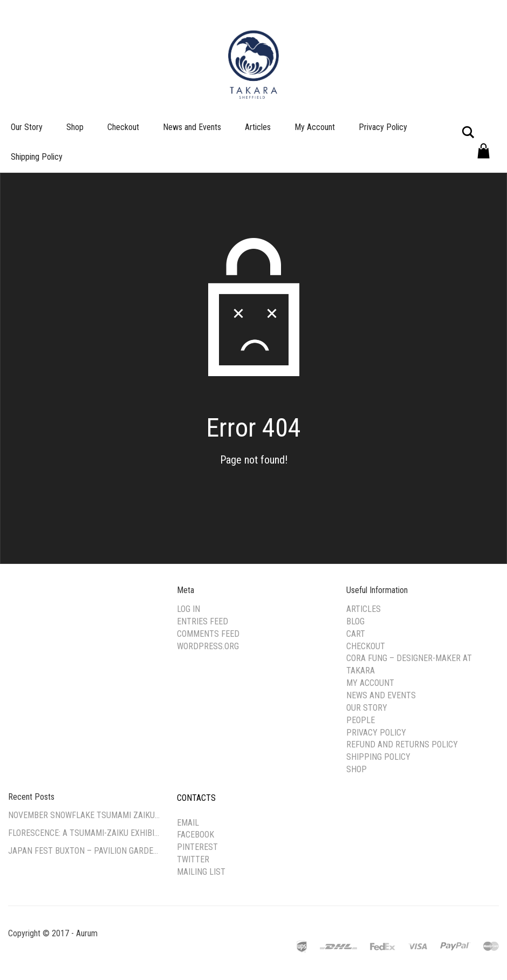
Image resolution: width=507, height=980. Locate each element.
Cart (356, 634)
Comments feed (208, 634)
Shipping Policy (37, 157)
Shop (75, 127)
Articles (258, 127)
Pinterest (197, 847)
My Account (315, 127)
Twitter (193, 859)
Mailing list (201, 872)
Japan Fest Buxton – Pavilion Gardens (84, 851)
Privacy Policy (383, 127)
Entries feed (203, 621)
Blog (355, 621)
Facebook (196, 835)
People (361, 720)
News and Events (192, 127)
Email (188, 823)
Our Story (27, 127)
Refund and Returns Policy (402, 744)
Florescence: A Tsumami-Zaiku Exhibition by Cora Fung (84, 833)
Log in (189, 609)
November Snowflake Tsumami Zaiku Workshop (84, 815)
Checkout (123, 127)
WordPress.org (208, 646)
